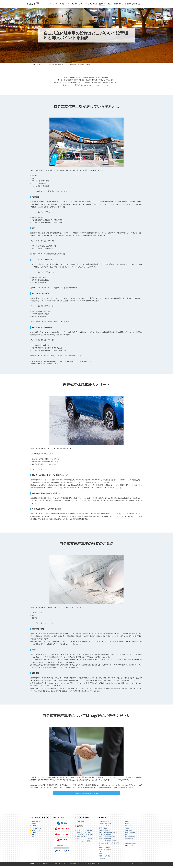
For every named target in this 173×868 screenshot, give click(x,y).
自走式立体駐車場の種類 (105, 841)
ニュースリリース (81, 824)
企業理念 (34, 826)
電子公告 (34, 839)
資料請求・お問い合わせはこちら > (86, 794)
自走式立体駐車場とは (105, 832)
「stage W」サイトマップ (106, 860)
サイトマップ (85, 866)
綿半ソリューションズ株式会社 (84, 841)
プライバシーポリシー (61, 866)
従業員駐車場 (128, 832)
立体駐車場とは (103, 830)
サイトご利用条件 (74, 866)
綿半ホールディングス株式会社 (84, 832)
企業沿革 (34, 835)
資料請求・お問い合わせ (105, 858)
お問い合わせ (95, 866)
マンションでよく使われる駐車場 (107, 843)
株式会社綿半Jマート (82, 839)
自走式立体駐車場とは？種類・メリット (45, 364)
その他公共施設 (129, 841)
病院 (126, 837)
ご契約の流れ (118, 4)
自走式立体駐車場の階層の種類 (107, 839)
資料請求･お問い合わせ (133, 4)
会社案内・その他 (36, 832)
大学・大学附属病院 (130, 839)
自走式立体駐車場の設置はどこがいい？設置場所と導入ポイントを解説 (68, 65)
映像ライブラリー (36, 837)
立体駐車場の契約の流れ (105, 852)
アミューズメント (129, 828)
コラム (110, 4)
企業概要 (34, 828)
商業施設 (127, 830)
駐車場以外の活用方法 (105, 850)
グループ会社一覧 (36, 830)
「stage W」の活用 (91, 4)
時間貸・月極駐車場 (130, 835)
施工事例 (102, 4)
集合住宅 (127, 826)
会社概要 (101, 856)
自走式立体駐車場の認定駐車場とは (108, 835)
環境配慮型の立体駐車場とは (106, 837)
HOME (34, 65)
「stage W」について (57, 4)
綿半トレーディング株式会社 (84, 843)
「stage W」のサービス (74, 4)
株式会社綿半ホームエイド (83, 835)
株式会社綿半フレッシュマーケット (86, 837)
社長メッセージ (36, 824)
